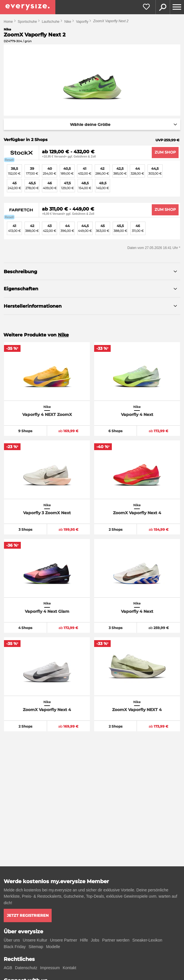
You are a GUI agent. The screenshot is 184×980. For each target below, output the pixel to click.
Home (8, 22)
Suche (163, 7)
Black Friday (15, 947)
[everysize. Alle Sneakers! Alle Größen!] (28, 7)
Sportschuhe (27, 22)
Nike (68, 22)
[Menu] (177, 7)
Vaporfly (82, 22)
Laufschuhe (50, 22)
